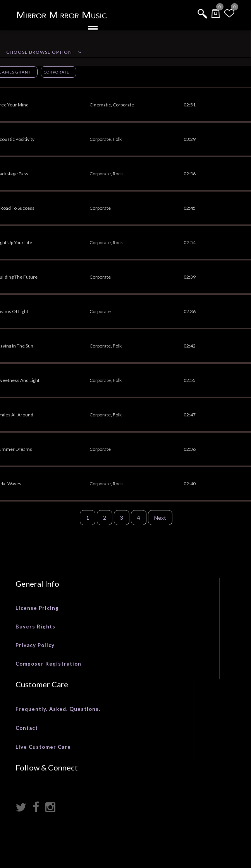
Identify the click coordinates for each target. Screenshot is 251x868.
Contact (27, 728)
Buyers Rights (35, 627)
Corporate (57, 72)
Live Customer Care (43, 747)
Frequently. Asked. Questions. (58, 709)
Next (160, 518)
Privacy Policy (35, 645)
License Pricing (37, 608)
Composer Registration (48, 664)
